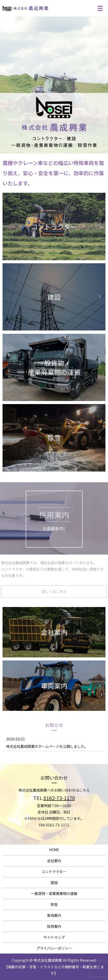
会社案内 (54, 861)
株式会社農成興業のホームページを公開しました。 (47, 746)
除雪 (54, 904)
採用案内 (54, 926)
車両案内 (54, 915)
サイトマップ (54, 937)
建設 (54, 882)
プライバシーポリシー (54, 948)
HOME (54, 850)
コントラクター (54, 872)
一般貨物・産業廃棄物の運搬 (54, 893)
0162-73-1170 (59, 798)
